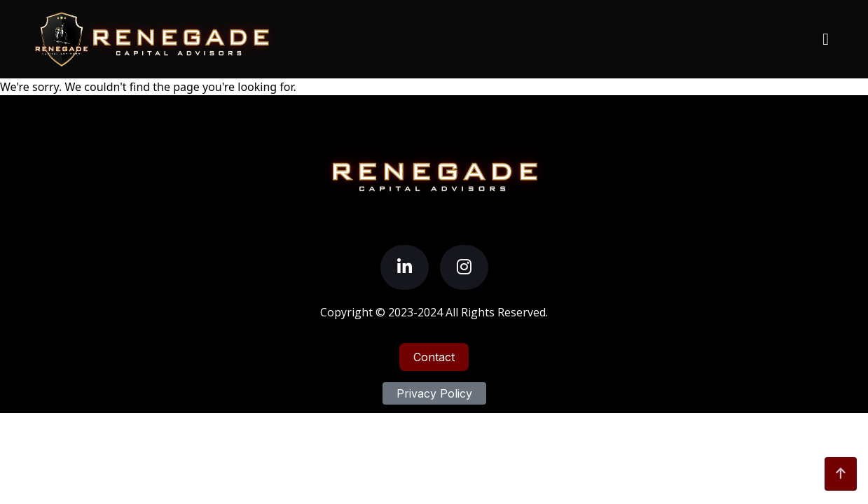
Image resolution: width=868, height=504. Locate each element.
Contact (434, 357)
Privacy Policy (434, 393)
